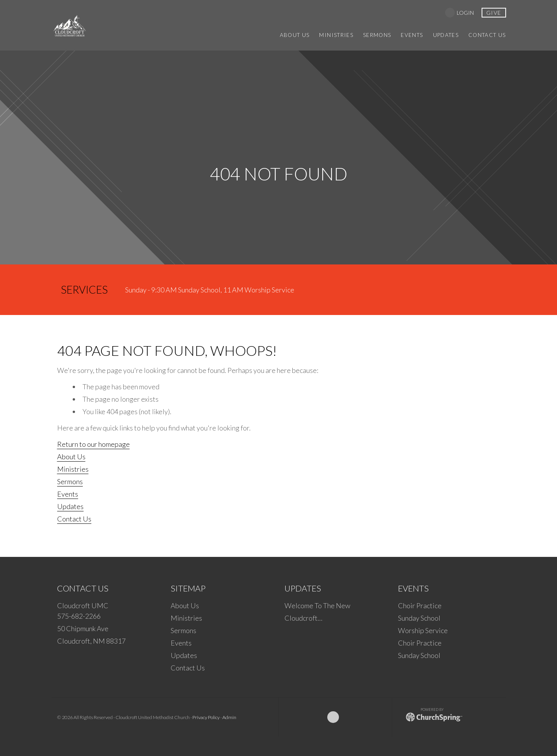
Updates (70, 506)
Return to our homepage (93, 444)
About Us (71, 457)
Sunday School (419, 618)
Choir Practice (420, 605)
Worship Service (423, 630)
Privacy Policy (206, 717)
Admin (229, 717)
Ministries (73, 469)
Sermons (70, 481)
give (494, 13)
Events (68, 494)
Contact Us (74, 519)
